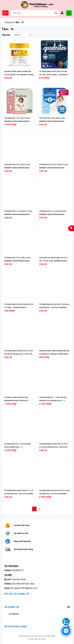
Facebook (14, 614)
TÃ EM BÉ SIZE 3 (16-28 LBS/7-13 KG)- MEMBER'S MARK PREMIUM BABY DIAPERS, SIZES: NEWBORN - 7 (18, 214)
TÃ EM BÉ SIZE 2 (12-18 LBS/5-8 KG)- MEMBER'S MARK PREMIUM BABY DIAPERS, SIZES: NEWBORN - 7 (53, 214)
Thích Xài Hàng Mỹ (46, 636)
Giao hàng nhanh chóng (23, 549)
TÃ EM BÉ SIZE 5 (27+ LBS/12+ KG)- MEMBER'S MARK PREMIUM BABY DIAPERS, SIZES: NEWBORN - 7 (17, 168)
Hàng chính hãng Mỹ (22, 541)
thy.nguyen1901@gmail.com (24, 588)
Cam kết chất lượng (22, 525)
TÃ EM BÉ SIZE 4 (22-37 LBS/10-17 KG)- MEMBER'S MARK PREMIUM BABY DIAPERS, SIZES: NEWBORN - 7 (54, 168)
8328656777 (18, 570)
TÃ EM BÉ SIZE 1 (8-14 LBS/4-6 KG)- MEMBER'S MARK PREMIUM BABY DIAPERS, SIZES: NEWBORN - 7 (18, 261)
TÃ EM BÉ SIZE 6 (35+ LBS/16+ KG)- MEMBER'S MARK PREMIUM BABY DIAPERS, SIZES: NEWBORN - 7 (52, 121)
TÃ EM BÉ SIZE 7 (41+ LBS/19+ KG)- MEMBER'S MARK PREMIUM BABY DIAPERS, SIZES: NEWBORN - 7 (17, 121)
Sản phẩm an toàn (21, 533)
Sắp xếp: (6, 35)
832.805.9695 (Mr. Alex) (24, 584)
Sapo (43, 639)
